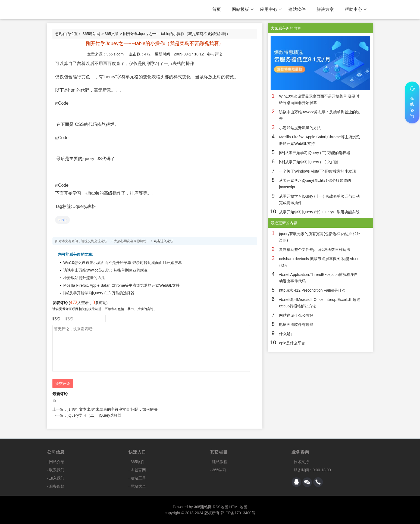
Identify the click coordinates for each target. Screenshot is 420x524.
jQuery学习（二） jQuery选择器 (95, 415)
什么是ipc (287, 334)
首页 (217, 9)
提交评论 (63, 383)
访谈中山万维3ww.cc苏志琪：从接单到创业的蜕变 (106, 270)
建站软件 (297, 9)
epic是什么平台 (292, 343)
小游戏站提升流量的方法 (84, 278)
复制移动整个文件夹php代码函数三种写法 (314, 249)
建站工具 (138, 478)
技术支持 (301, 462)
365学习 (219, 470)
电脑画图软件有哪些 (296, 325)
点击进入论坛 (164, 241)
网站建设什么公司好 (296, 315)
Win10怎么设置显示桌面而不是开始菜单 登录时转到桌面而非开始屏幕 (123, 263)
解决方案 (325, 9)
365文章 (112, 34)
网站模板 (243, 10)
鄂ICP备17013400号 (238, 513)
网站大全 (138, 486)
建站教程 (220, 462)
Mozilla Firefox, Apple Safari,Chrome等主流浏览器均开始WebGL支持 (121, 285)
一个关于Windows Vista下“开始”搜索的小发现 (317, 171)
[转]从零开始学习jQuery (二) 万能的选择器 (99, 293)
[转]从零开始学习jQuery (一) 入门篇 (309, 162)
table (62, 220)
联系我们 (57, 470)
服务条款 (57, 486)
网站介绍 (57, 462)
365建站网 (91, 34)
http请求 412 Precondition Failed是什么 (312, 290)
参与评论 (215, 54)
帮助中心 (356, 10)
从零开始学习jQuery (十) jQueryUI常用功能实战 (319, 212)
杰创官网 (138, 470)
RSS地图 (220, 507)
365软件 (138, 462)
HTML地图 (238, 507)
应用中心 (271, 10)
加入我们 (57, 478)
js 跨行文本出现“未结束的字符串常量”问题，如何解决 (113, 409)
